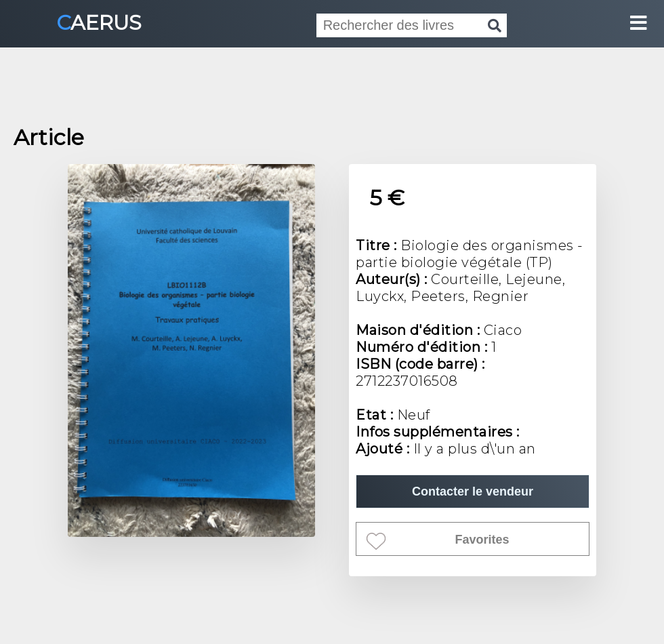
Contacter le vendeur (473, 491)
